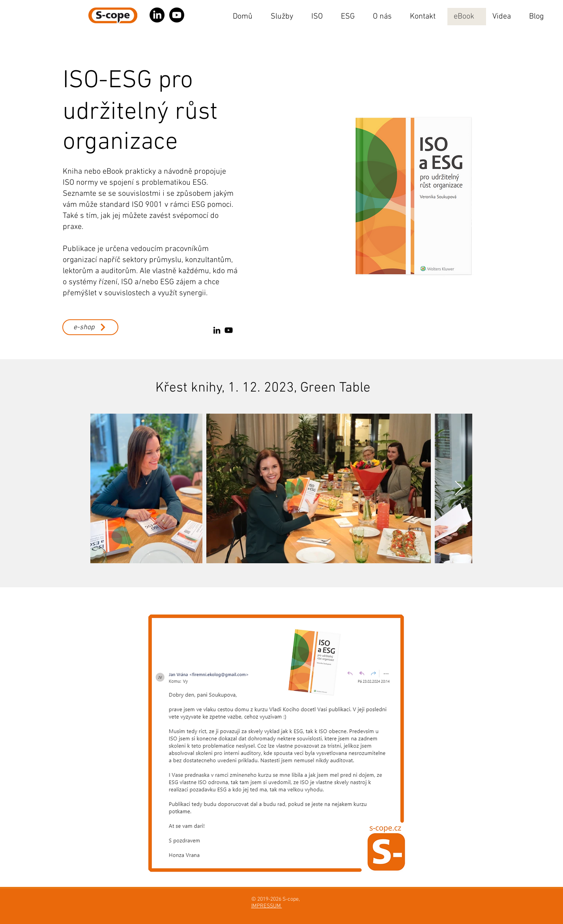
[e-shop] (90, 327)
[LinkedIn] (217, 330)
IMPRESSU (264, 906)
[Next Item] (459, 488)
